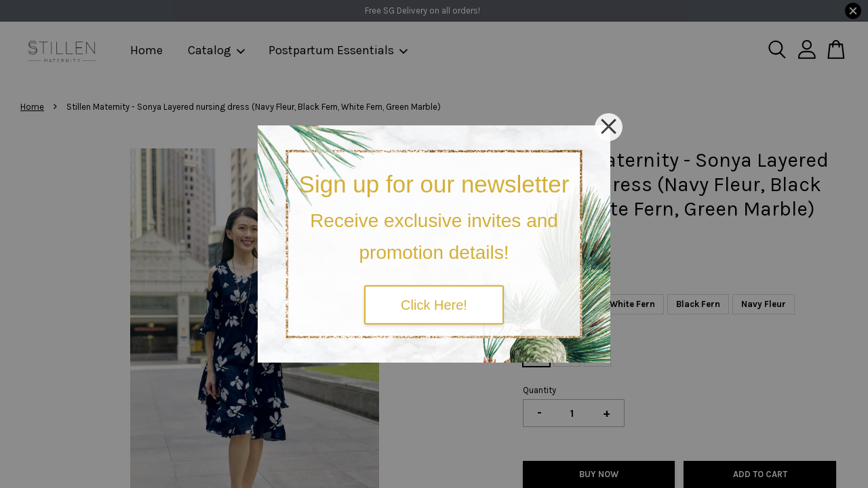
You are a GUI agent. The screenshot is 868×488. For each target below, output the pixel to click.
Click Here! (434, 304)
